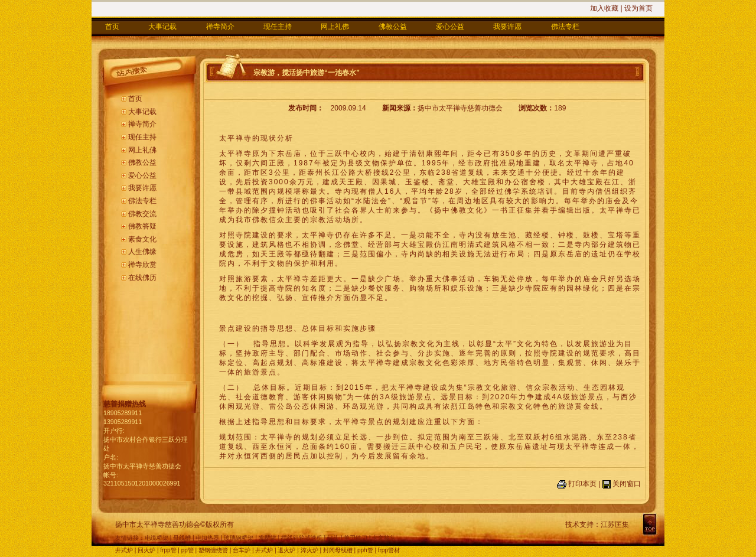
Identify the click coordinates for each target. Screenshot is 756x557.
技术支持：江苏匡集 (597, 525)
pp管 (188, 550)
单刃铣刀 (356, 538)
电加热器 (207, 538)
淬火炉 (309, 550)
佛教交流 (142, 214)
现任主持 (278, 27)
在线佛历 (142, 278)
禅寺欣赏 (142, 265)
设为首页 (638, 8)
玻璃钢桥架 (239, 538)
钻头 (333, 538)
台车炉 (242, 550)
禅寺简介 (220, 27)
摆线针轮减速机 (302, 538)
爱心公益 (450, 27)
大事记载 (162, 27)
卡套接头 (384, 538)
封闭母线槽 (338, 550)
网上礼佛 (335, 27)
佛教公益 (393, 27)
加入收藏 (604, 8)
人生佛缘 (142, 252)
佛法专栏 (565, 27)
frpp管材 (389, 550)
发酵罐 (268, 538)
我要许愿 (507, 27)
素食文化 (142, 239)
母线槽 (182, 538)
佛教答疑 (142, 226)
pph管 (365, 550)
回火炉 (146, 550)
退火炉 (286, 550)
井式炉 (124, 550)
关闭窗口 (627, 484)
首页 (112, 27)
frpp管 (168, 550)
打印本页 (582, 484)
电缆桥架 (157, 538)
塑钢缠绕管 (213, 550)
